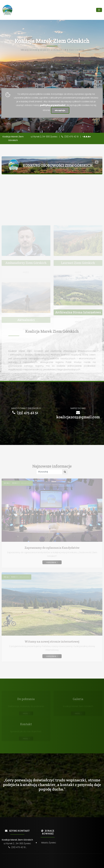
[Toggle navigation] (99, 10)
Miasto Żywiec (49, 843)
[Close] (97, 162)
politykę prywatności (53, 105)
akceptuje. (60, 110)
